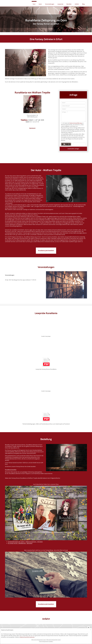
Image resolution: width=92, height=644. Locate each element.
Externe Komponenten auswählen (46, 642)
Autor (40, 4)
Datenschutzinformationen (27, 637)
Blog (83, 4)
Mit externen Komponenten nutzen (54, 640)
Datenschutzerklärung (76, 123)
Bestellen (69, 4)
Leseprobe (60, 4)
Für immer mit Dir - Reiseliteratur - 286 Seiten (20, 543)
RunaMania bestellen (11, 470)
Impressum (32, 128)
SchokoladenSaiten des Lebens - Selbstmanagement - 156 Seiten (25, 542)
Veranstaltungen (50, 4)
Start (34, 4)
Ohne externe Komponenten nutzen (39, 640)
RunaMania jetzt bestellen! (46, 251)
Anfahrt (77, 4)
